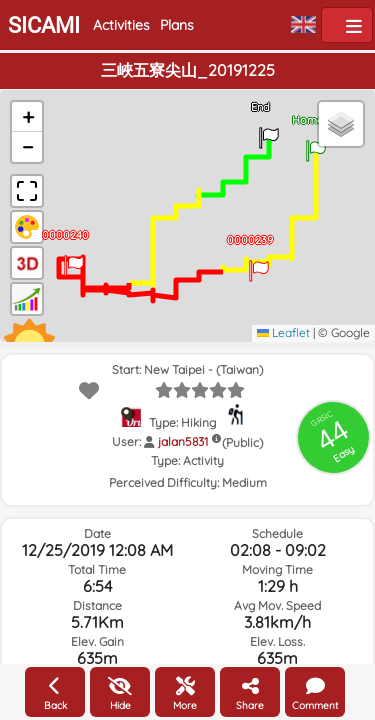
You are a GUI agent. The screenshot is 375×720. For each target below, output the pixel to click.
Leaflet (283, 332)
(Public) (242, 442)
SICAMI (44, 25)
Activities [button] (121, 25)
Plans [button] (177, 25)
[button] (316, 144)
